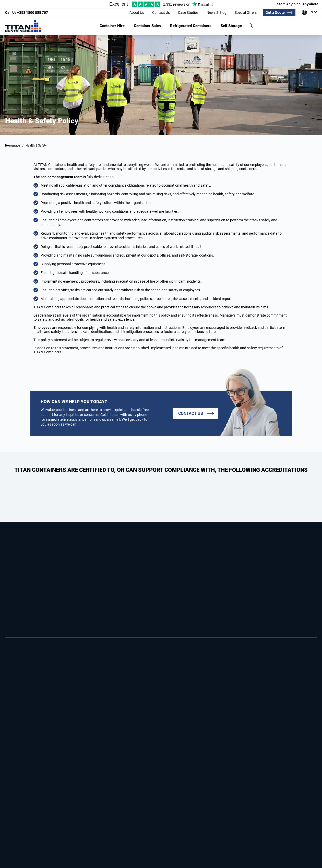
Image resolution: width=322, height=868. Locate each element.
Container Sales (147, 26)
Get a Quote (275, 13)
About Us (137, 13)
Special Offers (246, 13)
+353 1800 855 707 (27, 13)
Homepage (13, 146)
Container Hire (112, 26)
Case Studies (188, 13)
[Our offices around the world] (309, 13)
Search (251, 26)
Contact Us (161, 13)
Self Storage (231, 26)
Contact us (191, 413)
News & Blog (217, 13)
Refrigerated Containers (191, 26)
